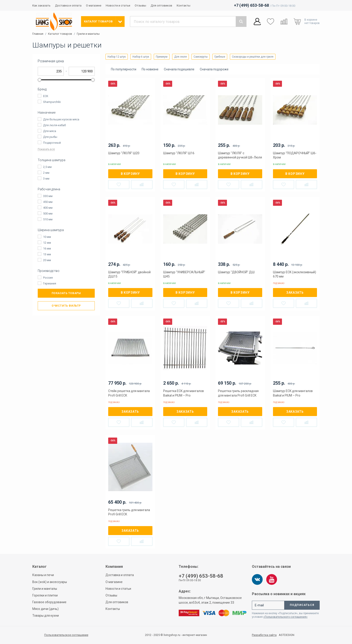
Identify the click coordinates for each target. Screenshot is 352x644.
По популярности (124, 69)
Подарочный (52, 143)
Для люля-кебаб (54, 125)
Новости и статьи (118, 5)
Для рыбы (50, 137)
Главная (38, 34)
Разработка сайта (264, 635)
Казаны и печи (43, 575)
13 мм (47, 254)
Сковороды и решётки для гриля (253, 57)
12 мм (47, 243)
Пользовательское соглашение (66, 635)
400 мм (48, 208)
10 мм (47, 237)
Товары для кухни (46, 616)
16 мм (47, 248)
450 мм (48, 202)
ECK (46, 96)
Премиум (162, 57)
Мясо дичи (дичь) (45, 609)
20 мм (47, 260)
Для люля (180, 57)
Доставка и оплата (68, 5)
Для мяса (50, 131)
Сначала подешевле (179, 69)
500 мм (48, 214)
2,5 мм (47, 167)
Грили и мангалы (88, 34)
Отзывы (140, 5)
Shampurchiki (52, 102)
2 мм (46, 173)
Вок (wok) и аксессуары (50, 582)
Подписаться (302, 605)
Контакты (184, 5)
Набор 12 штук (117, 57)
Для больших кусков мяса (61, 119)
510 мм (48, 219)
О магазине (94, 5)
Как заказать (41, 5)
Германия (50, 283)
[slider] (40, 80)
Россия (48, 278)
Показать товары (66, 293)
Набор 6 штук (141, 57)
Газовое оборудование (49, 602)
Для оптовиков (161, 5)
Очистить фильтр (66, 306)
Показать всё (46, 149)
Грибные (220, 57)
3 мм (46, 179)
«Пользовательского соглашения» (285, 617)
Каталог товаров (60, 34)
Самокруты (201, 57)
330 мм (48, 196)
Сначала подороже (214, 69)
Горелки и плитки (45, 595)
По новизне (150, 69)
